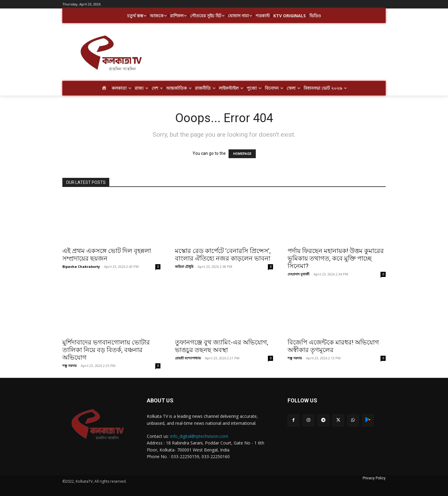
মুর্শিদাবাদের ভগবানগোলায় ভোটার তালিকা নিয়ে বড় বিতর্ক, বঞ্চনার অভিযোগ (106, 350)
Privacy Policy (374, 478)
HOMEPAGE (242, 154)
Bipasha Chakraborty (81, 266)
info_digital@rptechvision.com (199, 436)
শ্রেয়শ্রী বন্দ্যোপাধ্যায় (188, 358)
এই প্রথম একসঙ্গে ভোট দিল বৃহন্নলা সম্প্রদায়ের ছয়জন (107, 255)
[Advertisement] (272, 54)
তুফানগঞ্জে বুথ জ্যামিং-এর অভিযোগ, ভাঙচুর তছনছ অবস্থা (222, 346)
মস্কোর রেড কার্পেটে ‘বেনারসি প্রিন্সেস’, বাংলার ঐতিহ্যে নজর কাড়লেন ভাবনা (223, 255)
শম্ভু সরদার (69, 366)
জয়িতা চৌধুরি (184, 266)
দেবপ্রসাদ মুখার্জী (298, 274)
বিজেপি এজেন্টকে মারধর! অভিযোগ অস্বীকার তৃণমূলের (333, 346)
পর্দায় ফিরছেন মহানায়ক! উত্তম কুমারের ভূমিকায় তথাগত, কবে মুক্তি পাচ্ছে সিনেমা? (336, 258)
